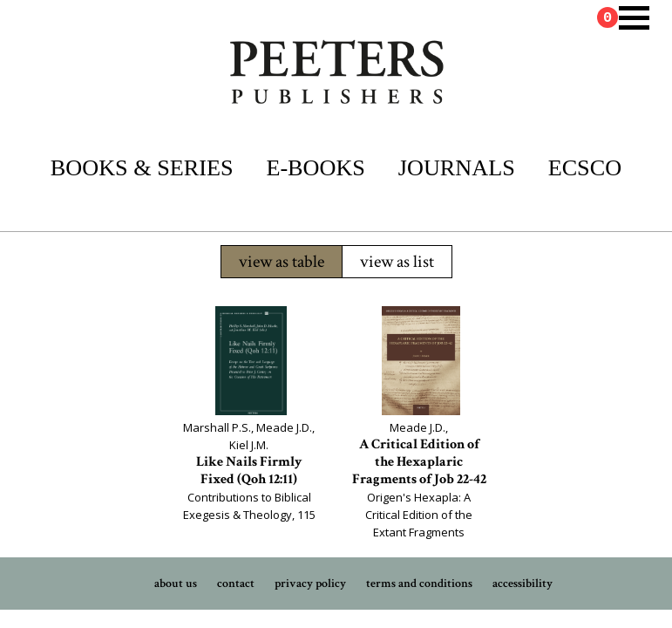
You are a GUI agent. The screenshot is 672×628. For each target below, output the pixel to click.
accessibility (523, 584)
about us (176, 584)
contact (236, 584)
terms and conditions (419, 584)
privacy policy (310, 584)
